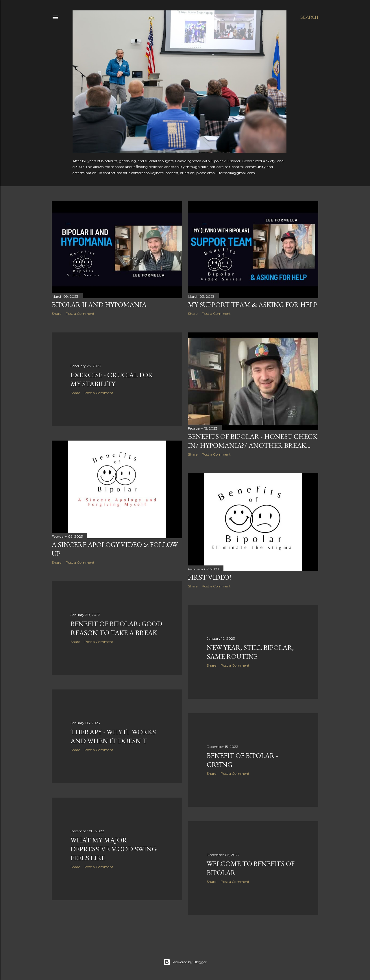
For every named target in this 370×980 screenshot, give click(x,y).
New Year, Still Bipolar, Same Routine (250, 652)
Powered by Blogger (185, 962)
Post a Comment (80, 314)
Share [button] (57, 314)
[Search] (309, 17)
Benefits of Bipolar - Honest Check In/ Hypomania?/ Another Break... (253, 441)
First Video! (210, 577)
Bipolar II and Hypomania (99, 305)
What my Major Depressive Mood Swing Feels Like (114, 849)
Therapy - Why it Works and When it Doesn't (113, 736)
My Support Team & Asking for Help (253, 305)
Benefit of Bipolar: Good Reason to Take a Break (116, 628)
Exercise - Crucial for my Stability (112, 379)
